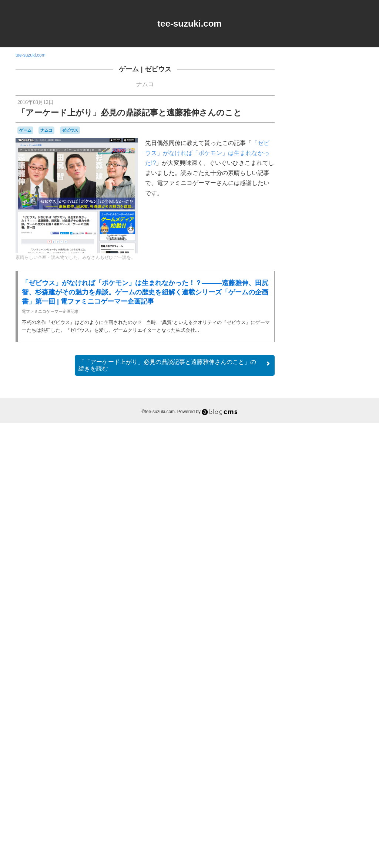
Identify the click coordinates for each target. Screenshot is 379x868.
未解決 (355, 774)
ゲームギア (306, 644)
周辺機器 (331, 767)
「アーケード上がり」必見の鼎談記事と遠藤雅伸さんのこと (130, 113)
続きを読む (175, 365)
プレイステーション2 (322, 747)
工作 (347, 766)
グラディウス (318, 631)
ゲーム (129, 69)
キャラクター (336, 615)
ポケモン (354, 747)
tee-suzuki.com (189, 23)
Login (323, 822)
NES (342, 595)
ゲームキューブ (345, 638)
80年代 (302, 588)
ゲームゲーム (334, 645)
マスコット (306, 753)
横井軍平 (303, 780)
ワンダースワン (325, 760)
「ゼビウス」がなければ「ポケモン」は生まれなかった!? (207, 153)
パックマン (341, 733)
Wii (353, 602)
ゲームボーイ (338, 651)
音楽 (353, 780)
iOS (319, 595)
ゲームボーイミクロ (326, 661)
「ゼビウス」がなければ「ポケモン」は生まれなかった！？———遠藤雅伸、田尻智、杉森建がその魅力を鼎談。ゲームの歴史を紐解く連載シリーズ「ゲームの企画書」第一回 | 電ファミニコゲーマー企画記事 (145, 292)
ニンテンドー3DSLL (339, 706)
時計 (342, 773)
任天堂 (353, 759)
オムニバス (342, 609)
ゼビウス (158, 69)
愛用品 (314, 773)
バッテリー (310, 726)
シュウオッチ (341, 671)
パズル (319, 733)
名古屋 (313, 767)
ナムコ (145, 84)
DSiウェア (303, 595)
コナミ (344, 665)
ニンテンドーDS (310, 713)
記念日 (324, 780)
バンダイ (333, 726)
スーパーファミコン (332, 685)
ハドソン (331, 719)
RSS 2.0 (301, 822)
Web (343, 602)
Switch (329, 602)
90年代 (322, 588)
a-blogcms (347, 588)
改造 (330, 773)
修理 (299, 766)
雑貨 (341, 780)
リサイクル (333, 753)
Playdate (312, 602)
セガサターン (314, 692)
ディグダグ (318, 699)
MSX (330, 595)
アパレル (318, 608)
